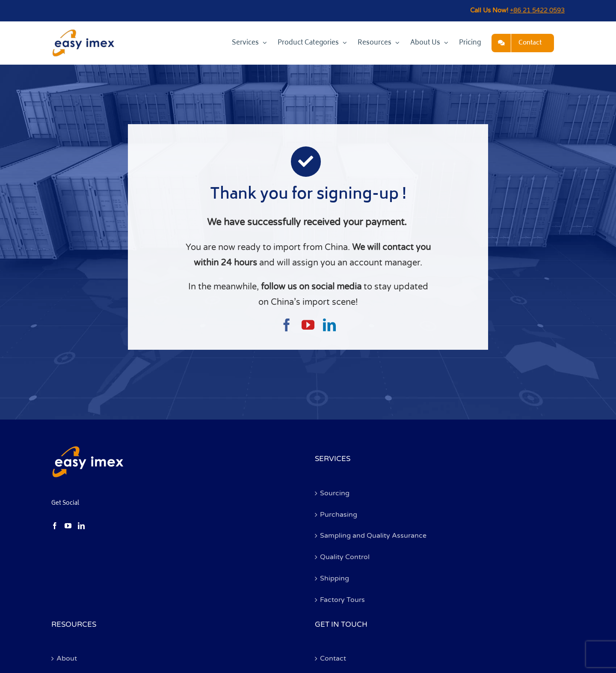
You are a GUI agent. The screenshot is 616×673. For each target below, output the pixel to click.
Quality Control (345, 557)
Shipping (335, 578)
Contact (333, 658)
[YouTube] (68, 526)
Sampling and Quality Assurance (373, 536)
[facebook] (287, 325)
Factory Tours (342, 600)
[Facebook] (55, 526)
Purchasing (339, 515)
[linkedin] (329, 325)
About (67, 658)
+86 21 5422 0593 (537, 10)
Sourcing (335, 493)
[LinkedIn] (81, 526)
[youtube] (308, 325)
